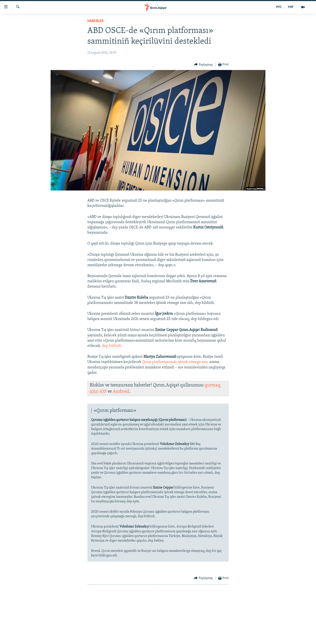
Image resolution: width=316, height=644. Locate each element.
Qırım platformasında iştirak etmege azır (175, 362)
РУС (279, 7)
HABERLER (95, 21)
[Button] (203, 65)
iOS (103, 392)
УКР (291, 7)
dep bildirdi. (112, 346)
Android (121, 392)
